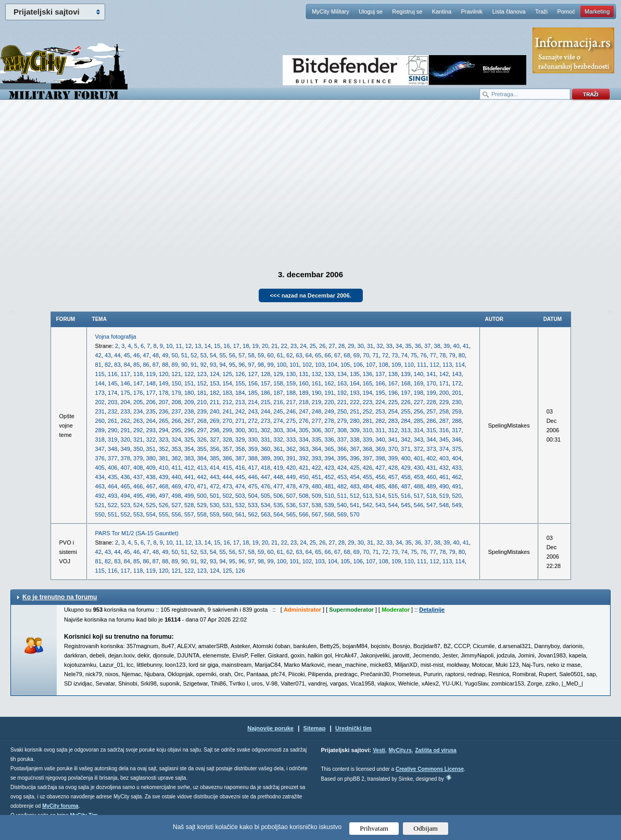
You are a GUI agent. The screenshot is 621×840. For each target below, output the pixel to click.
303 (278, 430)
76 (423, 355)
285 (419, 421)
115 (100, 374)
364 (316, 449)
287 (444, 421)
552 (125, 514)
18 (246, 346)
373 (431, 449)
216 (278, 402)
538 (316, 505)
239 (201, 411)
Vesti (379, 750)
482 (342, 486)
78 (442, 355)
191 (329, 393)
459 (419, 477)
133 (329, 374)
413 (201, 468)
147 (138, 383)
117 (125, 374)
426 (367, 468)
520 (457, 496)
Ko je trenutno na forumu (60, 597)
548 (444, 505)
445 (240, 477)
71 (375, 355)
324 (176, 440)
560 (227, 514)
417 (252, 468)
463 (100, 486)
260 (100, 421)
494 (125, 496)
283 (393, 421)
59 (261, 355)
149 (163, 383)
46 (136, 355)
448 (278, 477)
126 (240, 374)
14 (208, 346)
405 (100, 468)
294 (163, 430)
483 (354, 486)
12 (188, 346)
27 (332, 346)
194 (367, 393)
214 (252, 402)
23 (294, 346)
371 (405, 449)
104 (333, 365)
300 (240, 430)
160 (303, 383)
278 (329, 421)
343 (419, 440)
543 (380, 505)
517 (419, 496)
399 (393, 458)
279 (342, 421)
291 (125, 430)
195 (380, 393)
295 (176, 430)
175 (125, 393)
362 (291, 449)
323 (163, 440)
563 (265, 514)
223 (367, 402)
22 (284, 346)
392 (303, 458)
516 (405, 496)
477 (278, 486)
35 (408, 346)
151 (189, 383)
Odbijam (426, 828)
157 (265, 383)
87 (156, 365)
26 (322, 346)
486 (393, 486)
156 (252, 383)
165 (367, 383)
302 (265, 430)
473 (227, 486)
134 (342, 374)
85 (136, 365)
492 (100, 496)
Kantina (442, 11)
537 (303, 505)
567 (316, 514)
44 (117, 355)
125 (227, 374)
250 (342, 411)
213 (240, 402)
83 (117, 365)
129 (278, 374)
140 (419, 374)
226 (405, 402)
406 (112, 468)
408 (138, 468)
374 (444, 449)
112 (435, 365)
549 (457, 505)
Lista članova (509, 11)
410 (163, 468)
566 (303, 514)
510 (329, 496)
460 (431, 477)
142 (444, 374)
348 (112, 449)
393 (316, 458)
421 (303, 468)
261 (112, 421)
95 (232, 365)
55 (222, 355)
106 (358, 365)
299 (227, 430)
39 (447, 346)
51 (184, 355)
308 (342, 430)
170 (431, 383)
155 (240, 383)
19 (255, 346)
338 (354, 440)
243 (252, 411)
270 (227, 421)
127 (252, 374)
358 (240, 449)
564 (278, 514)
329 (240, 440)
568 (329, 514)
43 (108, 355)
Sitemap (315, 728)
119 (151, 374)
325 (189, 440)
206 (151, 402)
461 (444, 477)
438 (151, 477)
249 (329, 411)
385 (214, 458)
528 (189, 505)
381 (163, 458)
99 (270, 365)
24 (303, 346)
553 (138, 514)
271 (240, 421)
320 (125, 440)
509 (316, 496)
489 (431, 486)
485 (380, 486)
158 (278, 383)
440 (176, 477)
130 (291, 374)
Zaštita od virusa (435, 750)
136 (367, 374)
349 (125, 449)
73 (395, 355)
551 (112, 514)
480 (316, 486)
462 (457, 477)
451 (316, 477)
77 (433, 355)
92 (204, 365)
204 (125, 402)
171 (444, 383)
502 (227, 496)
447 (265, 477)
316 (444, 430)
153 (214, 383)
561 (240, 514)
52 (194, 355)
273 (265, 421)
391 (291, 458)
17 (236, 346)
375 (457, 449)
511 (342, 496)
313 (405, 430)
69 (357, 355)
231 (100, 411)
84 (127, 365)
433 (457, 468)
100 (282, 365)
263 (138, 421)
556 (176, 514)
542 (367, 505)
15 (217, 346)
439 (163, 477)
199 (431, 393)
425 (354, 468)
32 (379, 346)
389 (265, 458)
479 (303, 486)
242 (240, 411)
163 (342, 383)
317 (457, 430)
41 (466, 346)
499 (189, 496)
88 (165, 365)
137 (380, 374)
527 (176, 505)
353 (176, 449)
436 (125, 477)
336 (329, 440)
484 (367, 486)
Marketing (597, 11)
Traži (541, 11)
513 (367, 496)
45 (127, 355)
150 (176, 383)
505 (265, 496)
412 (189, 468)
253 (380, 411)
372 (419, 449)
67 (337, 355)
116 (112, 374)
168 (405, 383)
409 (151, 468)
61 (280, 355)
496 (151, 496)
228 (431, 402)
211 (214, 402)
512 (354, 496)
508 (303, 496)
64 (309, 355)
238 (189, 411)
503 (240, 496)
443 (214, 477)
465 (125, 486)
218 (303, 402)
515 (393, 496)
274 (278, 421)
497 (163, 496)
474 (240, 486)
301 (252, 430)
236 (163, 411)
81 (98, 365)
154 (227, 383)
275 (291, 421)
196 (393, 393)
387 (240, 458)
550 (100, 514)
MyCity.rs (400, 750)
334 (303, 440)
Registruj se (407, 11)
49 (165, 355)
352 (163, 449)
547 (431, 505)
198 (419, 393)
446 (252, 477)
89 (175, 365)
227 (419, 402)
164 (354, 383)
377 (112, 458)
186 (265, 393)
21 (274, 346)
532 (240, 505)
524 (138, 505)
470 (189, 486)
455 (367, 477)
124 (214, 374)
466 (138, 486)
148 (151, 383)
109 (396, 365)
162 (329, 383)
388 (252, 458)
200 (444, 393)
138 (393, 374)
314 (419, 430)
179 (176, 393)
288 (457, 421)
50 (175, 355)
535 (278, 505)
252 (367, 411)
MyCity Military (331, 11)
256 (419, 411)
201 (457, 393)
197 (405, 393)
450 (303, 477)
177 (151, 393)
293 (151, 430)
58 (251, 355)
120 (163, 374)
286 (431, 421)
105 (345, 365)
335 (316, 440)
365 (329, 449)
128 (265, 374)
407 (125, 468)
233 (125, 411)
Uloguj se (371, 11)
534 (265, 505)
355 (201, 449)
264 (151, 421)
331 (265, 440)
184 (240, 393)
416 (240, 468)
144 (100, 383)
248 (316, 411)
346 (457, 440)
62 (289, 355)
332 (278, 440)
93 (213, 365)
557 (189, 514)
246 (291, 411)
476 (265, 486)
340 (380, 440)
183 (227, 393)
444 (227, 477)
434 (100, 477)
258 (444, 411)
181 (201, 393)
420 (291, 468)
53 (204, 355)
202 (100, 402)
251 (354, 411)
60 (270, 355)
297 (201, 430)
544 (393, 505)
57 (242, 355)
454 (354, 477)
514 (380, 496)
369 (380, 449)
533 (252, 505)
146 (125, 383)
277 (316, 421)
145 (112, 383)
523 (125, 505)
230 (457, 402)
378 (125, 458)
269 (214, 421)
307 (329, 430)
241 (227, 411)
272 (252, 421)
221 (342, 402)
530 (214, 505)
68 (347, 355)
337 (342, 440)
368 (367, 449)
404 (457, 458)
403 (444, 458)
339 (367, 440)
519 (444, 496)
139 (405, 374)
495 (138, 496)
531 (227, 505)
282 (380, 421)
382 (176, 458)
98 (261, 365)
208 (176, 402)
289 (100, 430)
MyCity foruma (60, 806)
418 (265, 468)
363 (303, 449)
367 (354, 449)
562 (252, 514)
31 (370, 346)
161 (316, 383)
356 (214, 449)
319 (112, 440)
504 (252, 496)
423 (329, 468)
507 (291, 496)
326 (201, 440)
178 (163, 393)
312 (393, 430)
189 (303, 393)
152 (201, 383)
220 (329, 402)
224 (380, 402)
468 (163, 486)
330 (252, 440)
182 (214, 393)
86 (146, 365)
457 (393, 477)
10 (169, 346)
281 (367, 421)
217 (291, 402)
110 (409, 365)
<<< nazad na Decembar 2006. (310, 295)
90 (184, 365)
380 (151, 458)
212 (227, 402)
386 (227, 458)
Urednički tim (353, 728)
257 (431, 411)
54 (213, 355)
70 (366, 355)
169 (419, 383)
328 (227, 440)
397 (367, 458)
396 (354, 458)
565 (291, 514)
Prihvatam (374, 828)
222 (354, 402)
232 (112, 411)
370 (393, 449)
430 (419, 468)
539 (329, 505)
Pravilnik (472, 11)
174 (112, 393)
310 (367, 430)
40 (456, 346)
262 (125, 421)
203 (112, 402)
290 (112, 430)
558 (201, 514)
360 (265, 449)
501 (214, 496)
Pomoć (566, 11)
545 (405, 505)
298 (214, 430)
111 (422, 365)
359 (252, 449)
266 (176, 421)
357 (227, 449)
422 (316, 468)
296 (189, 430)
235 (151, 411)
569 (342, 514)
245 (278, 411)
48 (156, 355)
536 (291, 505)
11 (179, 346)
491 (457, 486)
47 (146, 355)
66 (328, 355)
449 (291, 477)
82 (108, 365)
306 (316, 430)
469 (176, 486)
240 (214, 411)
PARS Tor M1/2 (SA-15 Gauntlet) (137, 533)
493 (112, 496)
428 (393, 468)
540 (342, 505)
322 (151, 440)
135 (354, 374)
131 (303, 374)
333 (291, 440)
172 (457, 383)
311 (380, 430)
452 (329, 477)
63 (299, 355)
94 (222, 365)
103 (320, 365)
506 (278, 496)
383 (189, 458)
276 (303, 421)
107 (371, 365)
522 (112, 505)
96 (242, 365)
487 (405, 486)
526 (163, 505)
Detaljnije (432, 610)
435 (112, 477)
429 (405, 468)
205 (138, 402)
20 (265, 346)
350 (138, 449)
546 (419, 505)
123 (201, 374)
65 (318, 355)
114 (460, 365)
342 (405, 440)
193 (354, 393)
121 (176, 374)
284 (405, 421)
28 (341, 346)
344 (431, 440)
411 (176, 468)
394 (329, 458)
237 (176, 411)
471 (201, 486)
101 (294, 365)
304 (291, 430)
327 (214, 440)
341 (393, 440)
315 (431, 430)
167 (393, 383)
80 (462, 355)
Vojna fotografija (116, 337)
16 (226, 346)
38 (437, 346)
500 (201, 496)
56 (232, 355)
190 (316, 393)
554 (151, 514)
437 (138, 477)
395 (342, 458)
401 (419, 458)
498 (176, 496)
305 (303, 430)
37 (427, 346)
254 (393, 411)
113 (447, 365)
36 (418, 346)
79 (452, 355)
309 (354, 430)
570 (354, 514)
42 (98, 355)
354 (189, 449)
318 (100, 440)
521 (100, 505)
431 (431, 468)
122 (189, 374)
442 (201, 477)
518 (431, 496)
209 (189, 402)
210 (201, 402)
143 (457, 374)
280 (354, 421)
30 (361, 346)
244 (265, 411)
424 (342, 468)
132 (316, 374)
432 (444, 468)
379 (138, 458)
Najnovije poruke (270, 728)
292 (138, 430)
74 (404, 355)
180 (189, 393)
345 (444, 440)
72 (385, 355)
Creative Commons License (430, 769)
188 (291, 393)
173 (100, 393)
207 (163, 402)
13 (198, 346)
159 (291, 383)
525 (151, 505)
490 (444, 486)
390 (278, 458)
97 (251, 365)
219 (316, 402)
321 (138, 440)
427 (380, 468)
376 (100, 458)
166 (380, 383)
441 (189, 477)
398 (380, 458)
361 (278, 449)
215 (265, 402)
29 (351, 346)
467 (151, 486)
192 (342, 393)
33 (389, 346)
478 (291, 486)
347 (100, 449)
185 (252, 393)
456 (380, 477)
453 (342, 477)
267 (189, 421)
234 (138, 411)
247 (303, 411)
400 (405, 458)
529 (201, 505)
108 (384, 365)
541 (354, 505)
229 (444, 402)
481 (329, 486)
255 (405, 411)
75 (414, 355)
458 (405, 477)
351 (151, 449)
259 (457, 411)
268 (201, 421)
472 (214, 486)
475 (252, 486)
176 (138, 393)
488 (419, 486)
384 (201, 458)
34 (399, 346)
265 (163, 421)
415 (227, 468)
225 (393, 402)
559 (214, 514)
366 (342, 449)
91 (194, 365)
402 (431, 458)
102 (307, 365)
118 (138, 374)
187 (278, 393)
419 (278, 468)
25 (313, 346)
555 (163, 514)
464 (112, 486)
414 (214, 468)
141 (431, 374)
